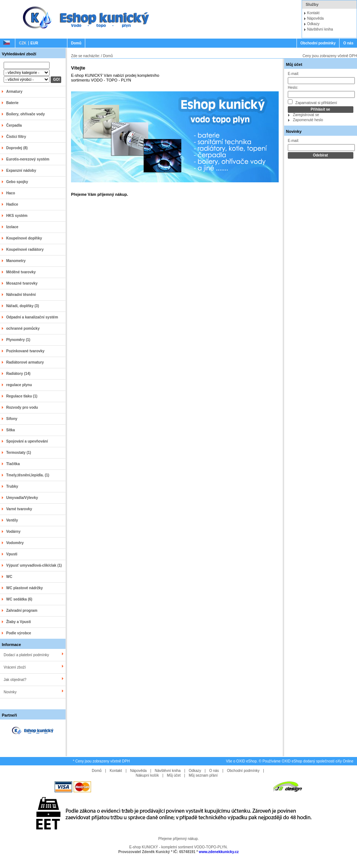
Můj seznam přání (203, 775)
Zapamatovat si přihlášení (312, 102)
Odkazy (313, 24)
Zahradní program (22, 611)
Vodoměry (15, 543)
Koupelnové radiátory (25, 249)
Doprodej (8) (17, 148)
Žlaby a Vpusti (19, 622)
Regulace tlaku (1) (22, 396)
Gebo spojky (17, 182)
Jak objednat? (15, 680)
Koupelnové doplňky (24, 238)
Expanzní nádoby (21, 171)
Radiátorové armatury (25, 362)
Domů (76, 43)
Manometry (16, 261)
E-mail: (293, 74)
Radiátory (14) (18, 374)
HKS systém (17, 216)
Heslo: (293, 88)
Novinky (10, 692)
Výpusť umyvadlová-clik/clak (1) (34, 565)
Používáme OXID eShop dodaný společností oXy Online (308, 761)
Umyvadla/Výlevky (22, 498)
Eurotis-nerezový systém (28, 159)
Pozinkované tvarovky (25, 351)
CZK (23, 43)
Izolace (12, 227)
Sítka (11, 430)
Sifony (12, 419)
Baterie (12, 103)
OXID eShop (247, 761)
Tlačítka (13, 464)
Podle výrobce (19, 633)
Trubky (12, 486)
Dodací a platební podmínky (26, 655)
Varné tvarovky (19, 509)
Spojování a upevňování (27, 441)
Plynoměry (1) (18, 340)
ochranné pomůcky (23, 328)
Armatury (14, 92)
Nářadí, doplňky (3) (23, 306)
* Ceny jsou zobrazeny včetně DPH (101, 761)
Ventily (12, 520)
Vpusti (12, 554)
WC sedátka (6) (19, 599)
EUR (34, 43)
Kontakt (313, 13)
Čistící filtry (16, 137)
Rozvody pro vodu (22, 407)
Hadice (12, 204)
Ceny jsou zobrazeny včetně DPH (330, 56)
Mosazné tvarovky (22, 283)
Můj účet (294, 64)
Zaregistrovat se (306, 115)
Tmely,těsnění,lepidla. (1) (28, 475)
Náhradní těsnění (21, 295)
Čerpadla (14, 125)
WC (9, 577)
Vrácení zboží (15, 667)
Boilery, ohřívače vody (25, 114)
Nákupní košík (147, 775)
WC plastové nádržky (25, 588)
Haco (11, 193)
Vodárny (13, 532)
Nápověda (315, 18)
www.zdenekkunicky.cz (219, 852)
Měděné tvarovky (21, 272)
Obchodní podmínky (318, 43)
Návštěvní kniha (320, 29)
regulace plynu (19, 385)
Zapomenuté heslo (308, 120)
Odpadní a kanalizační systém (32, 317)
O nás (348, 43)
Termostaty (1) (19, 453)
